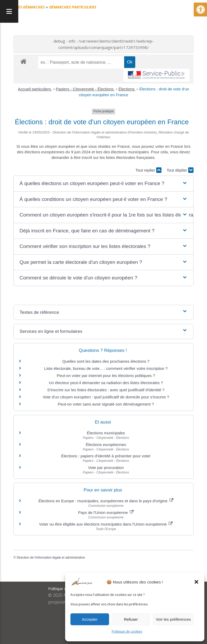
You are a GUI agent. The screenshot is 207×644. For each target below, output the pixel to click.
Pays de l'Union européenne (106, 512)
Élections (127, 89)
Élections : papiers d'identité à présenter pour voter (106, 456)
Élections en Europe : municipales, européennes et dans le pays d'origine (106, 501)
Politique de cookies (127, 631)
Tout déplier (180, 170)
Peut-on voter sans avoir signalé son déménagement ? (106, 404)
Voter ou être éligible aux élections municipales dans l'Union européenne (106, 524)
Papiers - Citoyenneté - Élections (85, 89)
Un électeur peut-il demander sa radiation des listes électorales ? (106, 383)
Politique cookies (63, 589)
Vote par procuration (106, 468)
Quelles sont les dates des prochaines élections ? (106, 361)
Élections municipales (106, 433)
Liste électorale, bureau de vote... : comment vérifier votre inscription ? (106, 368)
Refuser (131, 619)
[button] (196, 582)
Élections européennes (106, 445)
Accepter (90, 619)
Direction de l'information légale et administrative (51, 558)
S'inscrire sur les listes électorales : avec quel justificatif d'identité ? (106, 390)
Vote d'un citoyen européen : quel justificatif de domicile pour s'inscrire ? (106, 397)
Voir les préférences (173, 619)
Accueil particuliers (35, 89)
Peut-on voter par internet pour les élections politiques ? (106, 376)
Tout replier (148, 170)
